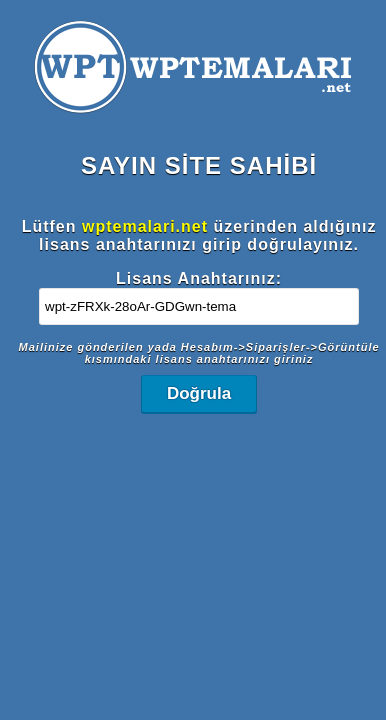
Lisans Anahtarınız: (199, 278)
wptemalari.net (145, 226)
